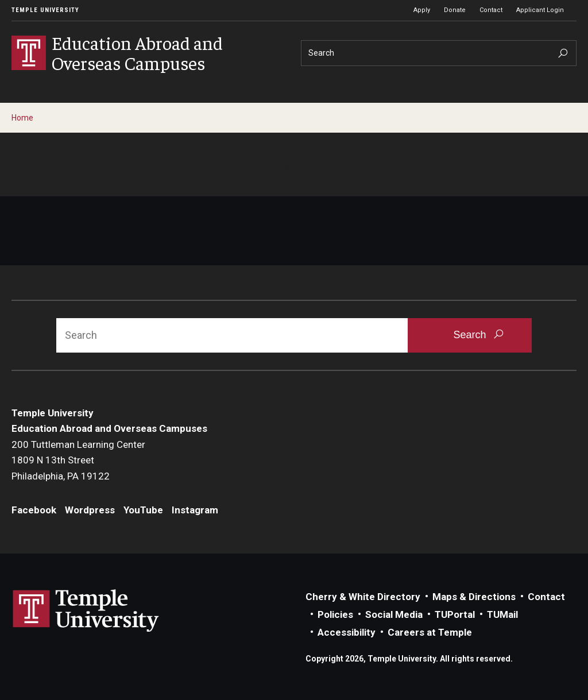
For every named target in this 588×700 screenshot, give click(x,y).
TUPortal (455, 614)
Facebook (34, 510)
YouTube (143, 510)
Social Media (394, 614)
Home (22, 118)
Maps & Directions (474, 597)
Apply (422, 10)
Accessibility (347, 632)
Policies (335, 614)
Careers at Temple (430, 632)
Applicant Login (540, 10)
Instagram (195, 510)
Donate (455, 10)
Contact (491, 10)
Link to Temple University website (86, 611)
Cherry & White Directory (363, 597)
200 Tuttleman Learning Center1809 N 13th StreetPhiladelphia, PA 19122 (78, 460)
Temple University (45, 10)
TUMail (502, 614)
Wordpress (90, 510)
